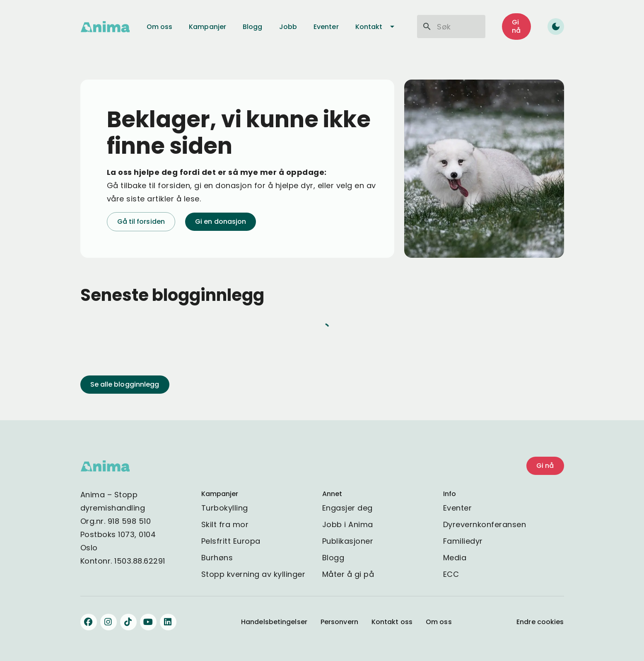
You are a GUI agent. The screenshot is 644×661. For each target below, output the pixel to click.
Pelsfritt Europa (231, 541)
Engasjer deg (347, 508)
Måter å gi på (348, 574)
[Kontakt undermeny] (392, 27)
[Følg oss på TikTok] (128, 622)
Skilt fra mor (225, 524)
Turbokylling (225, 508)
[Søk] (427, 27)
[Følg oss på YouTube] (148, 622)
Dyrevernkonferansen (485, 524)
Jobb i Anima (348, 524)
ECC (451, 574)
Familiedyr (463, 541)
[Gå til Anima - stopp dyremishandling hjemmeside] (105, 27)
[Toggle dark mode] (556, 27)
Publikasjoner (348, 541)
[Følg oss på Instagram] (109, 622)
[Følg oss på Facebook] (89, 622)
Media (455, 558)
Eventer (458, 508)
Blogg (333, 558)
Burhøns (217, 558)
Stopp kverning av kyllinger (253, 574)
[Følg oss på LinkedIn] (168, 622)
